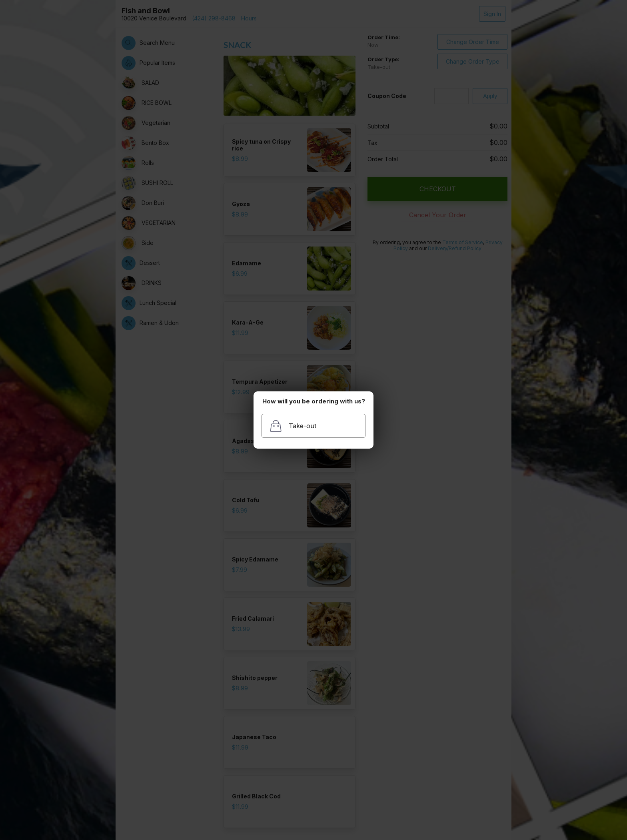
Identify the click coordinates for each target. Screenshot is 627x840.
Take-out (293, 426)
